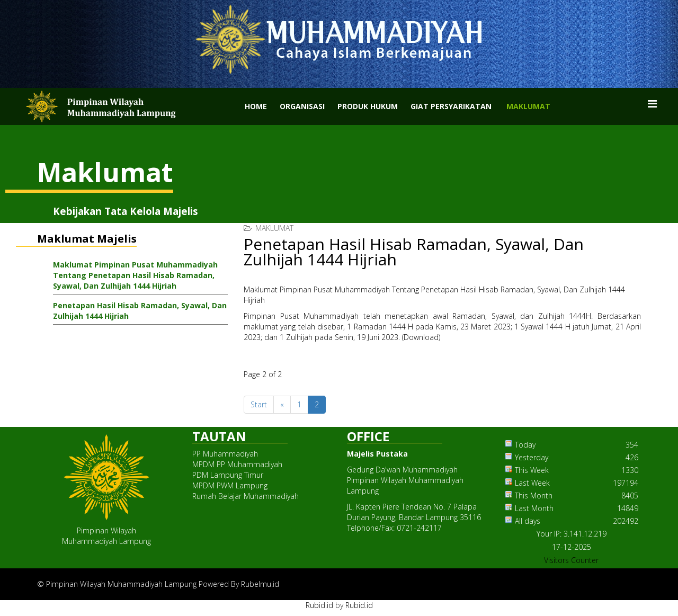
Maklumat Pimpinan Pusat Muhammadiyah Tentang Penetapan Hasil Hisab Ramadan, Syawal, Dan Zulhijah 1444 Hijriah (135, 275)
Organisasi (302, 106)
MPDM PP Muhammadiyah (237, 464)
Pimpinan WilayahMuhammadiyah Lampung (106, 536)
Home (256, 106)
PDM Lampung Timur (228, 475)
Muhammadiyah (329, 316)
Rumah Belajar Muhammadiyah (246, 496)
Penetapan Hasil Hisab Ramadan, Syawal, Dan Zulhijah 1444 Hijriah (140, 311)
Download (421, 337)
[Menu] (652, 104)
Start (259, 404)
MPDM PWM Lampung (230, 485)
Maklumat (528, 106)
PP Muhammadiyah (225, 454)
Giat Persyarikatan (451, 106)
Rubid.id (319, 605)
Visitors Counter (571, 560)
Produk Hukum (368, 106)
